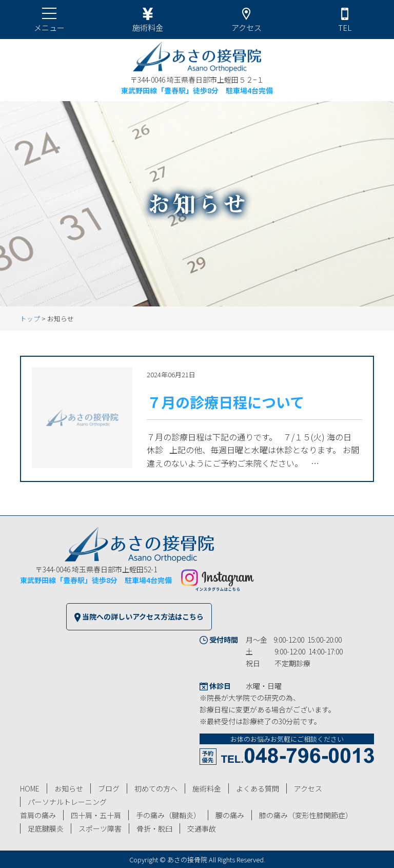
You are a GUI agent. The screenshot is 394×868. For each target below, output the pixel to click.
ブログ (109, 788)
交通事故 (202, 828)
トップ (30, 319)
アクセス (308, 788)
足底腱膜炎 (46, 828)
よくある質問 (258, 788)
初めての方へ (156, 788)
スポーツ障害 (100, 828)
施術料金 (207, 788)
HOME (30, 788)
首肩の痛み (38, 815)
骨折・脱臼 (154, 828)
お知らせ (69, 788)
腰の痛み (230, 815)
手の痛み (168, 815)
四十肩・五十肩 (96, 815)
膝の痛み (306, 815)
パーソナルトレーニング (67, 802)
